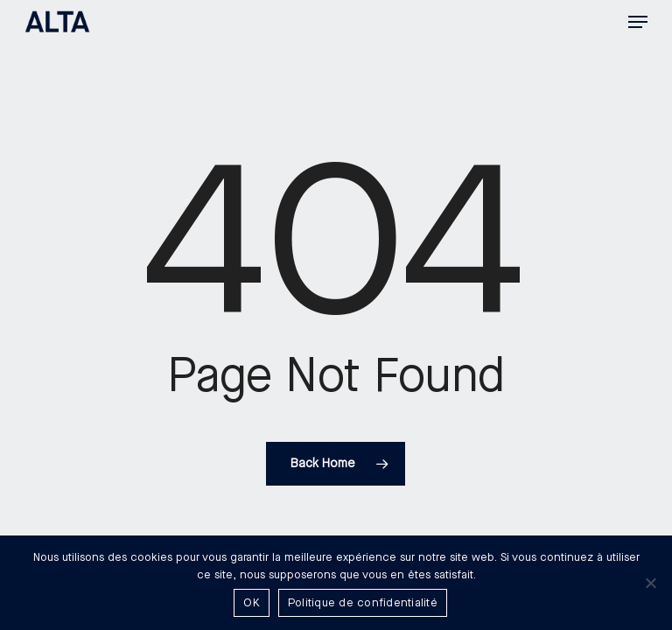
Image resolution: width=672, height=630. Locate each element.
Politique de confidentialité (363, 603)
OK (252, 603)
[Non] (650, 583)
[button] (638, 22)
